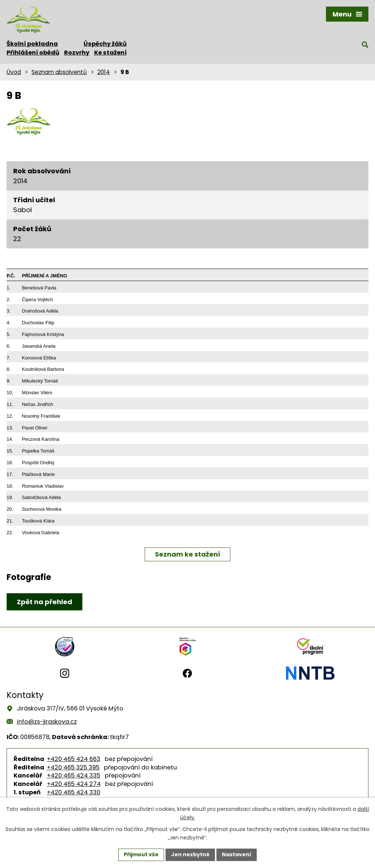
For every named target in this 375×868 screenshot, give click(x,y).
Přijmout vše (141, 854)
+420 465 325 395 (73, 767)
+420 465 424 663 (74, 759)
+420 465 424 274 (74, 784)
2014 (104, 72)
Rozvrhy (77, 53)
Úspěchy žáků (105, 44)
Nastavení (237, 854)
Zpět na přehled (44, 602)
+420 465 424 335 (74, 775)
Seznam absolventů (59, 72)
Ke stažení (110, 53)
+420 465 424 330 (74, 792)
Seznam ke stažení (187, 554)
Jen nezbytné (190, 854)
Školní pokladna (32, 44)
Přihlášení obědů (33, 53)
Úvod (14, 72)
